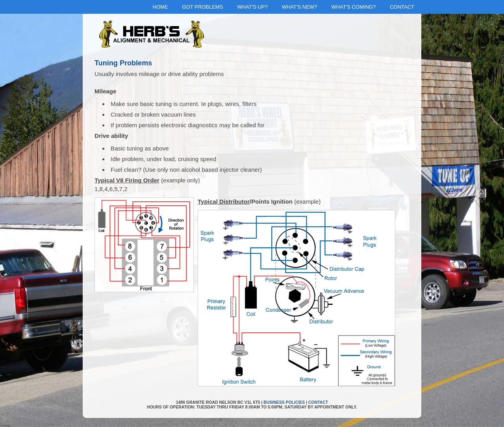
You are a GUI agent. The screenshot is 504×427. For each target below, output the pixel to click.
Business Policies (284, 402)
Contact (402, 7)
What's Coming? (353, 7)
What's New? (300, 7)
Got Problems (203, 7)
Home (160, 7)
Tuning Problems (123, 63)
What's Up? (252, 7)
